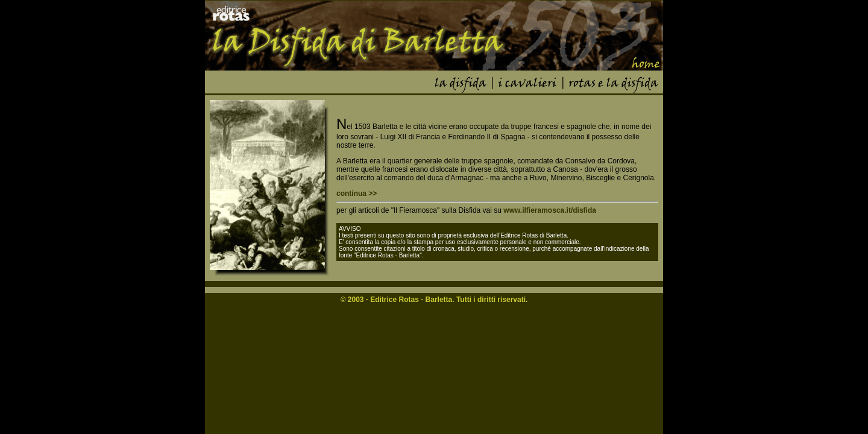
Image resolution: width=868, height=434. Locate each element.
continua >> (357, 193)
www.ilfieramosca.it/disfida (550, 210)
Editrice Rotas (395, 300)
